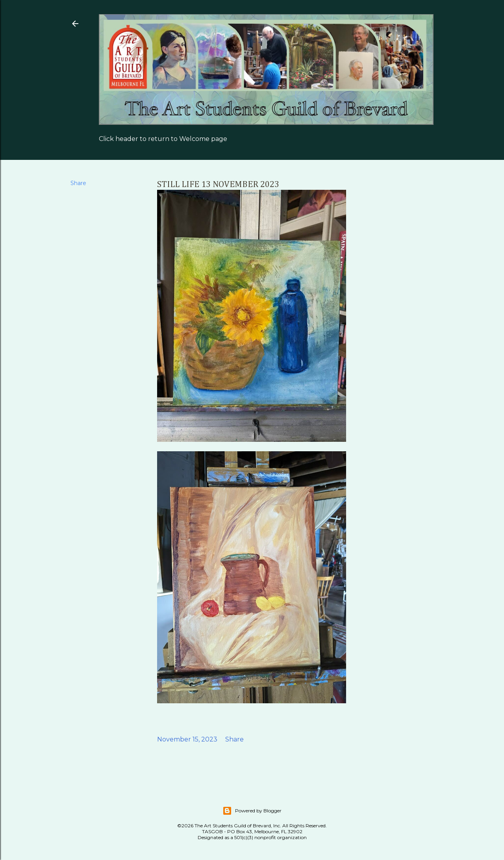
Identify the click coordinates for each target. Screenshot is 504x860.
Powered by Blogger (252, 811)
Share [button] (78, 183)
